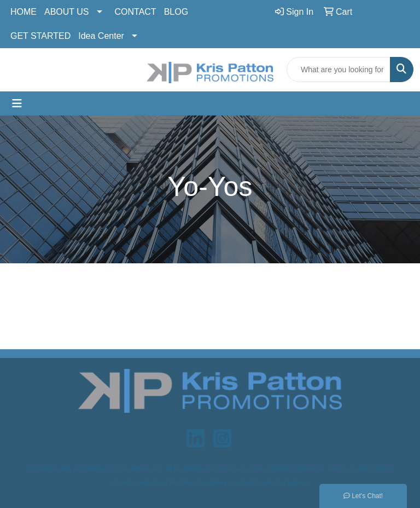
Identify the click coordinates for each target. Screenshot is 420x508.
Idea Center (101, 36)
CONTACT (136, 12)
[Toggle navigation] (17, 103)
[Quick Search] (339, 70)
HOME (24, 12)
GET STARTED (40, 36)
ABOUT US (67, 12)
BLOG (176, 12)
